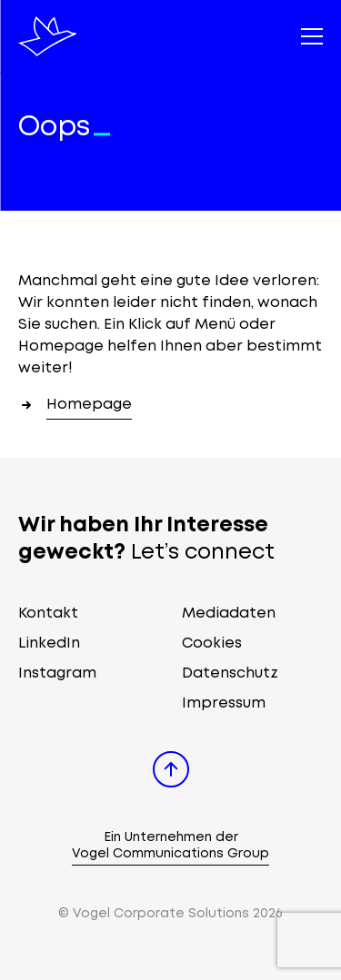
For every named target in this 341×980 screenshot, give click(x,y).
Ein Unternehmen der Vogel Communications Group (170, 846)
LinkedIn (49, 643)
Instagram (57, 673)
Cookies (212, 643)
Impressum (224, 703)
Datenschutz (230, 673)
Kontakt (48, 614)
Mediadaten (229, 614)
